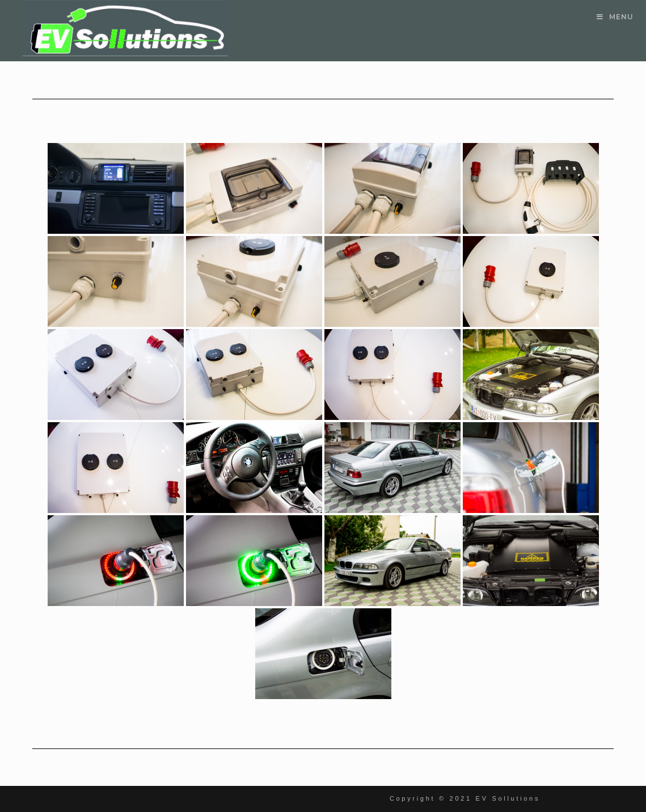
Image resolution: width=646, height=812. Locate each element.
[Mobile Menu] (615, 17)
